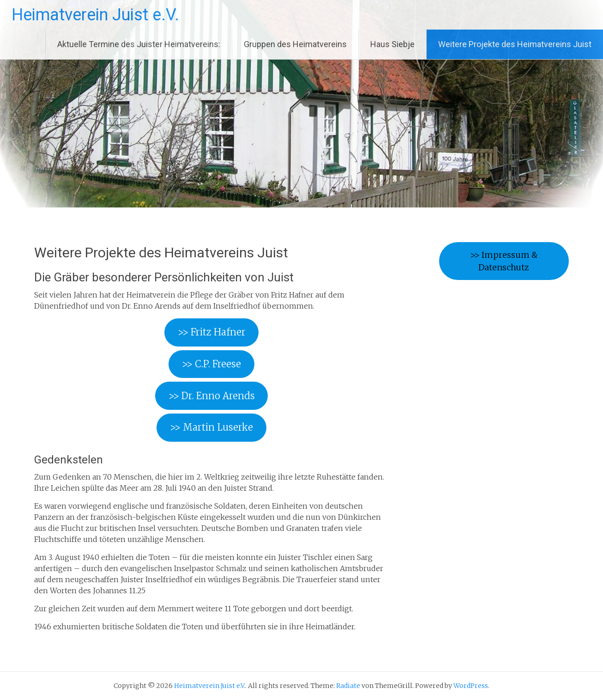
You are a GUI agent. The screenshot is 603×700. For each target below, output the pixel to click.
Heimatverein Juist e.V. (95, 15)
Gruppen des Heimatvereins (295, 44)
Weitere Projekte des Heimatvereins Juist (515, 44)
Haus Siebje (392, 44)
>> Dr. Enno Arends (212, 396)
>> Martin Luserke (211, 427)
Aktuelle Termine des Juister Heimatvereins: (139, 44)
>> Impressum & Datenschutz (504, 261)
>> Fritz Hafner (212, 332)
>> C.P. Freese (211, 364)
